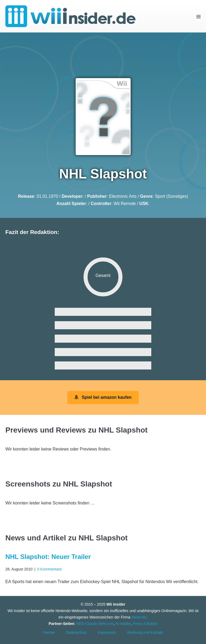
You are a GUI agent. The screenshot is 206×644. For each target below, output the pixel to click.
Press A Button (145, 624)
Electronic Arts (123, 196)
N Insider (123, 624)
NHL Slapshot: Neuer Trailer (48, 557)
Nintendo (139, 617)
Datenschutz (76, 632)
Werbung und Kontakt (145, 632)
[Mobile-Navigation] (198, 16)
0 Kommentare (50, 569)
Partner (49, 632)
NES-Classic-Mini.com (95, 624)
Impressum (107, 632)
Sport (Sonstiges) (171, 196)
